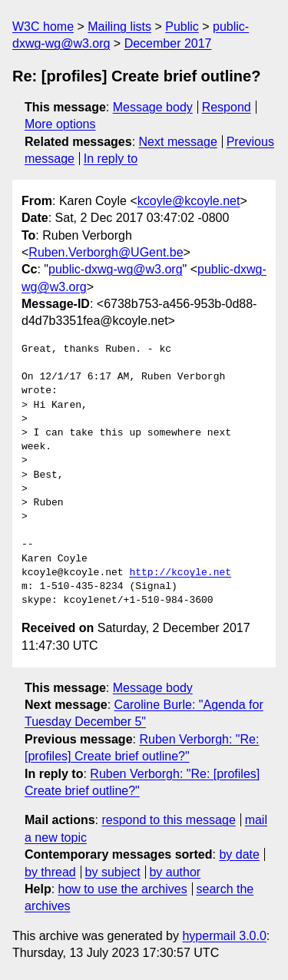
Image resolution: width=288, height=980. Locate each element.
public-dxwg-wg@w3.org (116, 269)
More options (60, 124)
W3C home (43, 26)
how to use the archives (123, 889)
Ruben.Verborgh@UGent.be (106, 252)
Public (182, 26)
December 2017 (168, 43)
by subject (113, 872)
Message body (153, 107)
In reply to (111, 159)
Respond (227, 107)
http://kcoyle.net (180, 573)
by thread (50, 872)
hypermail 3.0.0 (224, 936)
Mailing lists (119, 26)
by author (175, 872)
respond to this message (168, 820)
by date (239, 854)
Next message (178, 142)
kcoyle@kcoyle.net (189, 201)
